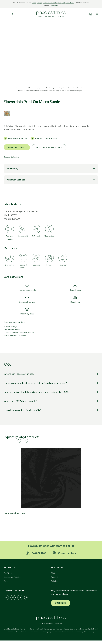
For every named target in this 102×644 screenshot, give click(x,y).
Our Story (8, 576)
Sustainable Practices (13, 580)
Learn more (56, 5)
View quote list (17, 148)
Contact (55, 580)
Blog (6, 584)
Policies (54, 584)
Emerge (40, 3)
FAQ (53, 576)
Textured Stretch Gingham (54, 3)
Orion (34, 3)
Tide (67, 3)
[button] (58, 439)
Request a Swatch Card (49, 148)
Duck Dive (73, 3)
